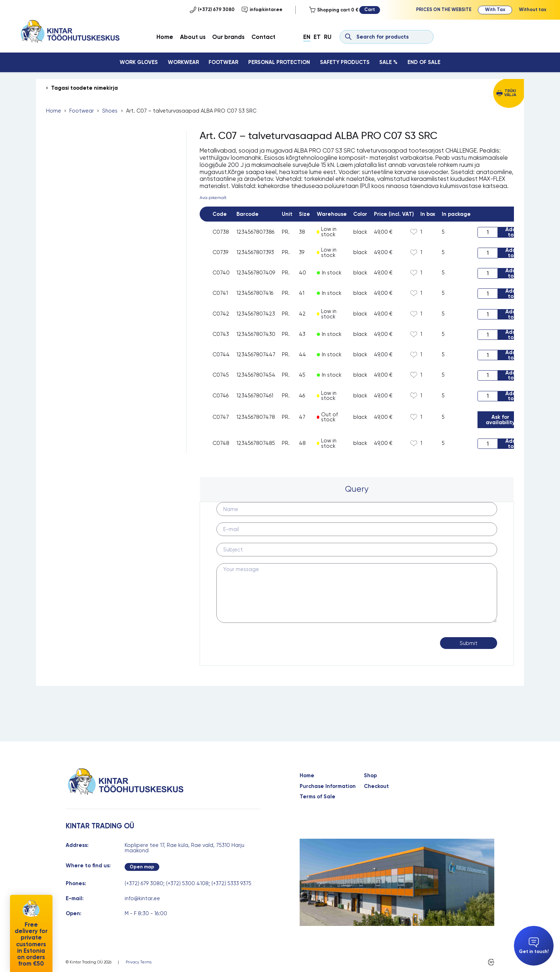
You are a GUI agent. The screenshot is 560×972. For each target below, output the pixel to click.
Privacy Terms (139, 962)
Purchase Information (328, 786)
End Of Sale (424, 62)
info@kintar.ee (262, 10)
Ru (328, 37)
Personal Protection (279, 62)
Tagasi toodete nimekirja (84, 88)
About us (193, 37)
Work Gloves (139, 62)
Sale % (388, 62)
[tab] (357, 489)
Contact (263, 37)
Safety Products (345, 62)
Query (357, 489)
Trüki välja (510, 93)
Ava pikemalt (213, 198)
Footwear (223, 62)
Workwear (183, 62)
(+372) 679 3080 (212, 10)
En (307, 37)
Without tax (533, 9)
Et (317, 37)
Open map (142, 867)
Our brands (228, 37)
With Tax (495, 9)
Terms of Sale (317, 797)
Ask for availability (500, 420)
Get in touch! (534, 946)
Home (165, 37)
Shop (370, 776)
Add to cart (511, 232)
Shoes (110, 111)
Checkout (376, 786)
